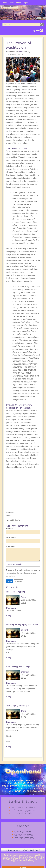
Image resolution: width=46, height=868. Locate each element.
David (24, 713)
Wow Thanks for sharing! (18, 669)
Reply (9, 618)
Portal (11, 3)
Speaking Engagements (24, 813)
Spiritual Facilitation (24, 816)
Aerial (23, 599)
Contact (18, 3)
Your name (11, 538)
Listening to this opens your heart (22, 627)
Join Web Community (24, 840)
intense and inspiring (16, 594)
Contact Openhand (23, 834)
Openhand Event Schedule (24, 810)
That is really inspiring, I (17, 708)
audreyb (25, 632)
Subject (10, 529)
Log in (25, 3)
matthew (25, 674)
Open (21, 52)
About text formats (15, 566)
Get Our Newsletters (24, 837)
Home (5, 3)
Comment (11, 547)
